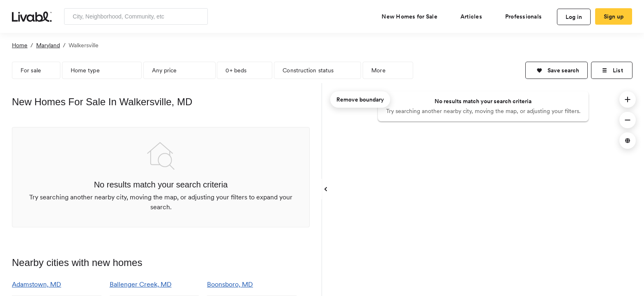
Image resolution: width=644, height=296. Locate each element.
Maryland (48, 45)
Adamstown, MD (37, 284)
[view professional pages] (527, 16)
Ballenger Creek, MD (141, 284)
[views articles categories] (475, 16)
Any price (164, 70)
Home (20, 45)
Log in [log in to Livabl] (574, 17)
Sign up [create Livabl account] (614, 16)
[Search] (199, 16)
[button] (557, 70)
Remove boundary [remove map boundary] (360, 99)
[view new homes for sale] (413, 16)
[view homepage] (32, 16)
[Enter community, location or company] (136, 16)
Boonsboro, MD (230, 284)
